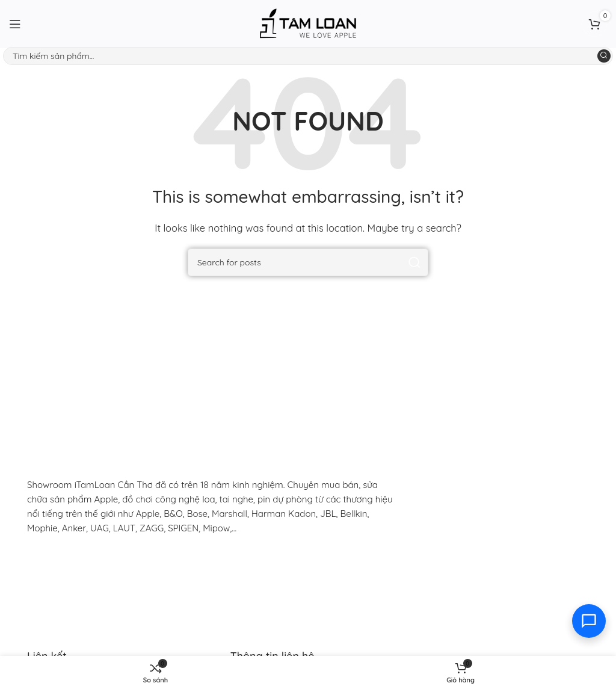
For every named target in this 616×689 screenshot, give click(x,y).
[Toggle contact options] (589, 621)
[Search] (308, 56)
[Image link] (105, 564)
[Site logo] (308, 23)
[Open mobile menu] (15, 24)
